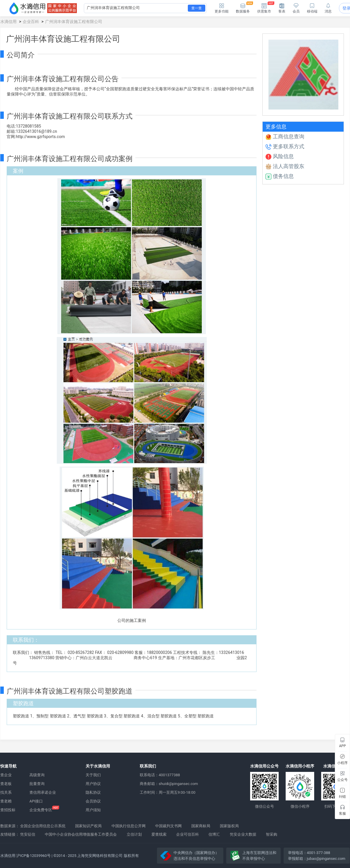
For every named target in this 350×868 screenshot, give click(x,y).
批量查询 (37, 784)
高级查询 (37, 775)
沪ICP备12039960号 (33, 856)
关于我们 (93, 775)
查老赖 (6, 801)
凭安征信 (28, 834)
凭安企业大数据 (243, 834)
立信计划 (134, 834)
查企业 (6, 775)
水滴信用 (8, 22)
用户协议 (93, 784)
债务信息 (280, 176)
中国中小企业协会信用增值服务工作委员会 (81, 834)
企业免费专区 (41, 810)
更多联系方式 (285, 146)
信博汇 (214, 834)
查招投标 (8, 810)
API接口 (36, 801)
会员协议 (93, 801)
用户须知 (93, 810)
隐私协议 (93, 792)
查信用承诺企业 (43, 792)
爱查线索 (159, 834)
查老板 (6, 784)
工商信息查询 (285, 136)
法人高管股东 (285, 166)
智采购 (272, 834)
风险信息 (280, 156)
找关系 (6, 792)
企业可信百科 (188, 834)
